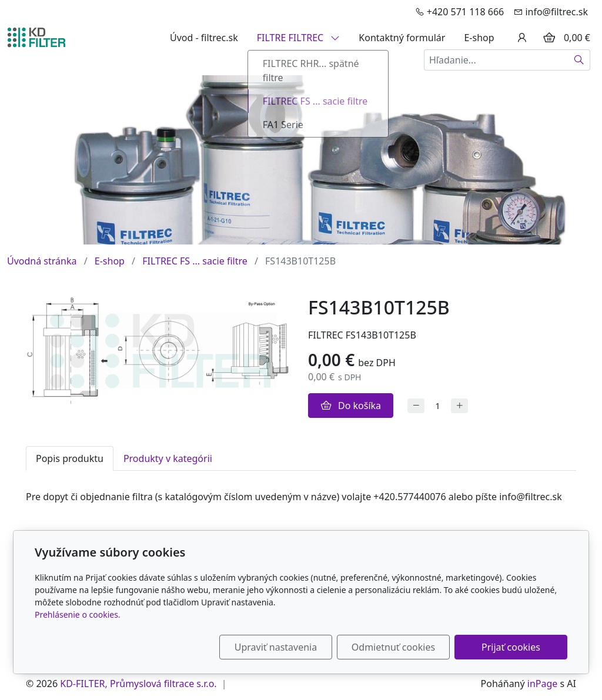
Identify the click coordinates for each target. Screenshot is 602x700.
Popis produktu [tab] (70, 458)
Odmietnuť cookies (393, 647)
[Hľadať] (579, 60)
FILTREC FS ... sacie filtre (195, 261)
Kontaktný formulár (402, 38)
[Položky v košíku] (549, 38)
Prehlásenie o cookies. (78, 614)
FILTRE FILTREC (299, 38)
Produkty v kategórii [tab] (168, 458)
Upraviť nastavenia (276, 647)
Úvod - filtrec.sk (204, 38)
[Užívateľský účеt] (522, 38)
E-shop (479, 38)
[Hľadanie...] (496, 60)
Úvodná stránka (42, 261)
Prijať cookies (511, 647)
